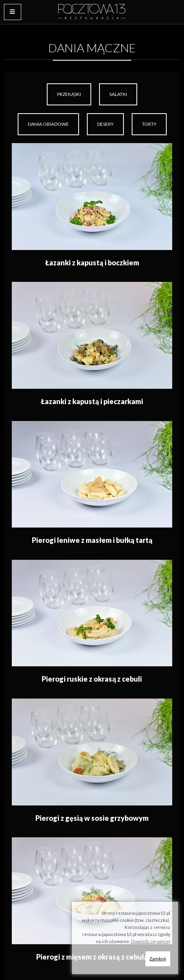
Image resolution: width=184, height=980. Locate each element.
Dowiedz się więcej (151, 941)
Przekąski (69, 94)
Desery (105, 124)
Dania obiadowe (48, 124)
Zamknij (158, 959)
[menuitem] (69, 94)
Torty (149, 124)
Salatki (118, 94)
